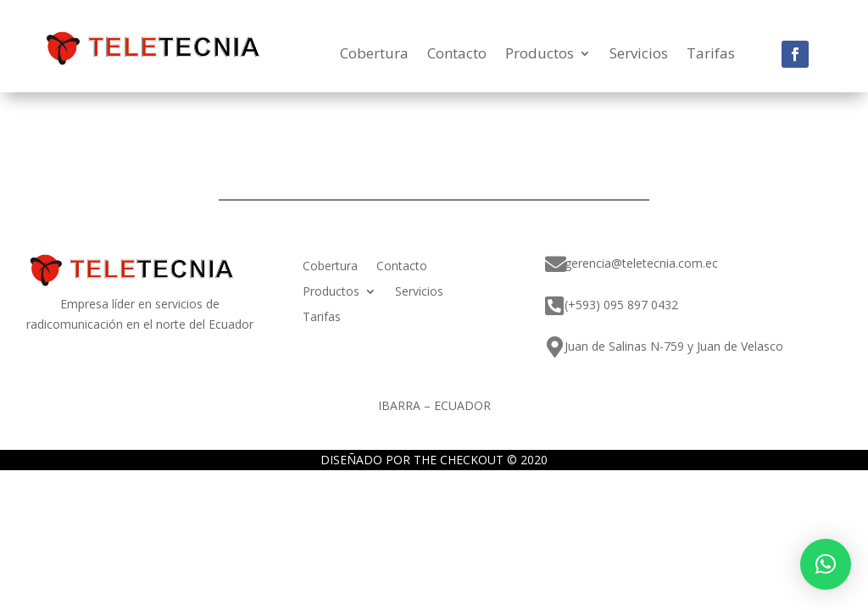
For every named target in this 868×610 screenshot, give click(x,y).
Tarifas (711, 55)
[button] (826, 564)
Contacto (457, 55)
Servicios (639, 55)
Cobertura (374, 55)
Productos (540, 55)
